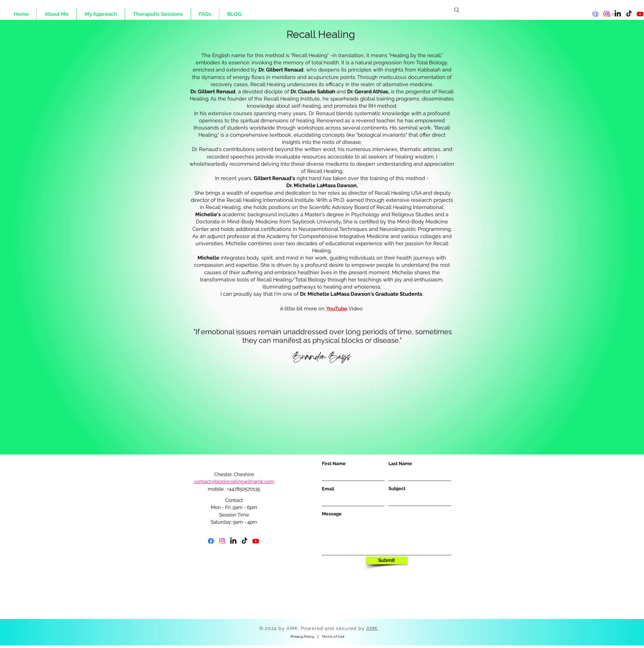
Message (332, 514)
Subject (397, 489)
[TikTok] (244, 541)
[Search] (457, 10)
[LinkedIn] (233, 541)
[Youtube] (640, 14)
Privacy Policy (302, 637)
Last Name (400, 464)
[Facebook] (211, 541)
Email (328, 489)
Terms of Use (333, 637)
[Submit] (387, 561)
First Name (334, 464)
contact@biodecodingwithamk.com (234, 481)
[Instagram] (222, 541)
